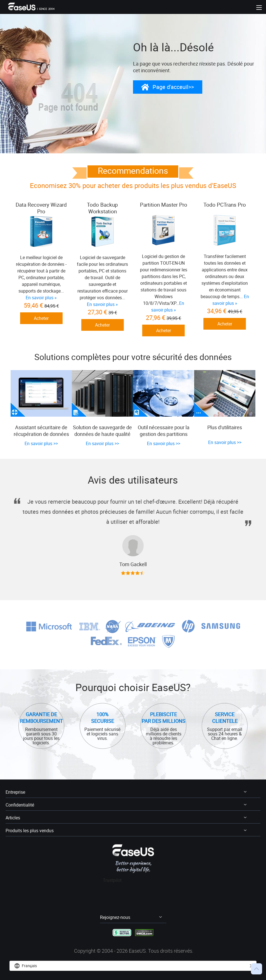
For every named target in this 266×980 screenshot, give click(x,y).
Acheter (41, 325)
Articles (13, 818)
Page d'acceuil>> (173, 87)
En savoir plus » (102, 304)
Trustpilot (112, 880)
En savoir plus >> (41, 444)
